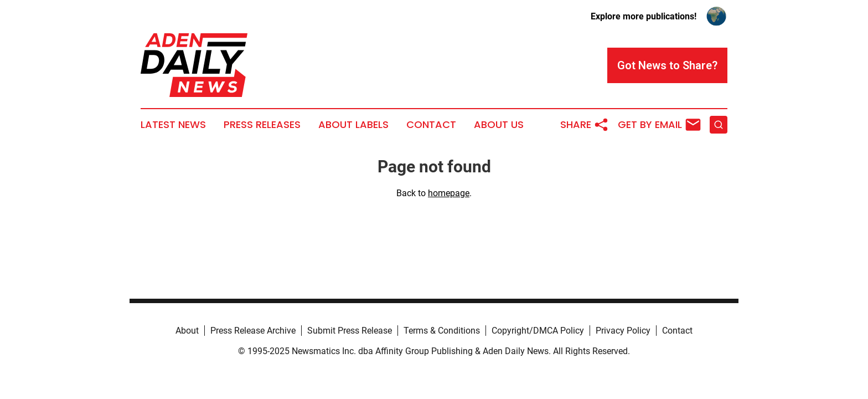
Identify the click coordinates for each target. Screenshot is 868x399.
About (187, 331)
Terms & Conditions (442, 331)
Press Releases (262, 125)
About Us (499, 125)
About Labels (353, 125)
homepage (449, 193)
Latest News (173, 125)
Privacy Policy (623, 331)
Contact (431, 125)
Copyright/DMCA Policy (538, 331)
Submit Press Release (350, 331)
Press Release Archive (253, 331)
